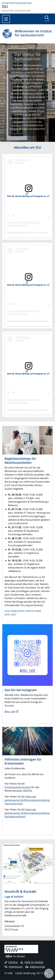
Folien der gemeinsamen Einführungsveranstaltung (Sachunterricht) (27, 800)
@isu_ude (10, 711)
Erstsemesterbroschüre (18, 787)
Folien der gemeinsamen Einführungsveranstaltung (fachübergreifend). (27, 813)
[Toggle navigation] (6, 19)
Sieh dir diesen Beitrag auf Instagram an (27, 196)
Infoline (11, 962)
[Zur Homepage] (27, 3)
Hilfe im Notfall (32, 962)
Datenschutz (35, 967)
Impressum (14, 967)
